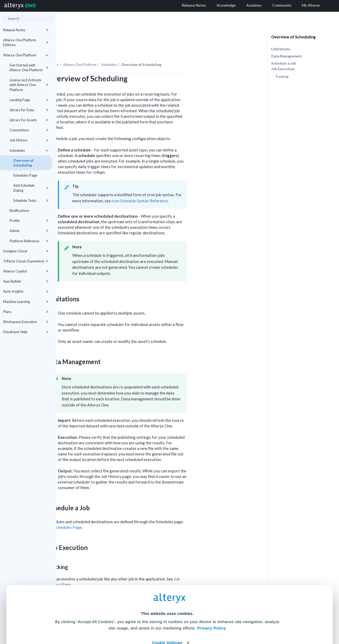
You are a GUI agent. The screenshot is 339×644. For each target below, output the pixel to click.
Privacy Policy (211, 590)
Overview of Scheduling (23, 163)
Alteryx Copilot (26, 271)
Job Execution (283, 69)
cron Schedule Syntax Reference (196, 186)
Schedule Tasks (31, 200)
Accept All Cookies (129, 621)
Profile (29, 221)
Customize (210, 621)
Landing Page (29, 100)
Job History (29, 140)
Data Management (287, 56)
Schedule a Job (284, 63)
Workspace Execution (26, 322)
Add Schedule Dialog (31, 188)
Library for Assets (29, 120)
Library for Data (29, 110)
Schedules (29, 150)
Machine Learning (26, 302)
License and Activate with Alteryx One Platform (29, 85)
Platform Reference (29, 241)
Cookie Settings (167, 605)
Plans (26, 312)
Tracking (282, 77)
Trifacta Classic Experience (26, 261)
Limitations (281, 49)
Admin (29, 231)
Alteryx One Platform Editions (26, 42)
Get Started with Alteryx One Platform (29, 68)
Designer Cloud (26, 251)
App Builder (26, 281)
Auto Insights (26, 291)
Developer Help (26, 332)
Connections (29, 130)
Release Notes (26, 30)
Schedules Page (25, 175)
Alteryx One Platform (26, 55)
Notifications (19, 211)
